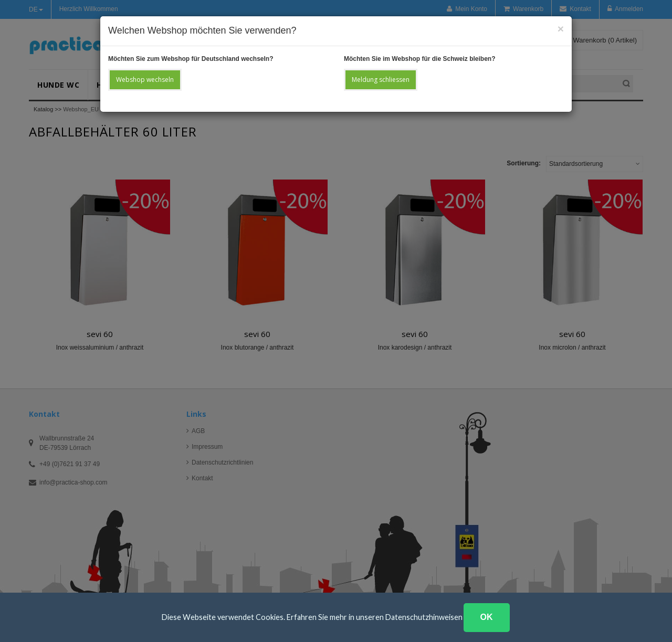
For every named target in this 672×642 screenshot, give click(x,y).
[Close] (561, 29)
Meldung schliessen (381, 80)
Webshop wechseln (145, 80)
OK (487, 617)
